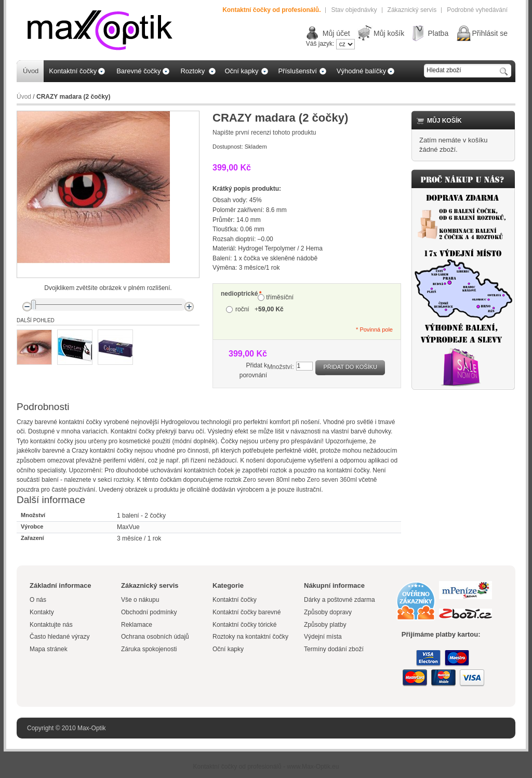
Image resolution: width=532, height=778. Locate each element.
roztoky (124, 480)
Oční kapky (228, 649)
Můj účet (336, 33)
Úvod (24, 97)
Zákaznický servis (412, 10)
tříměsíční (280, 297)
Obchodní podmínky (149, 612)
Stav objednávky (354, 10)
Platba (438, 33)
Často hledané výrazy (59, 637)
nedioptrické (239, 294)
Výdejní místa (323, 637)
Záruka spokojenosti (149, 649)
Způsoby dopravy (328, 612)
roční (260, 309)
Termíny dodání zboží (334, 649)
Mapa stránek (49, 649)
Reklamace (137, 625)
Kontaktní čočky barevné (247, 612)
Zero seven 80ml (266, 480)
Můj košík (389, 33)
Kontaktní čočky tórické (244, 625)
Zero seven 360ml (332, 480)
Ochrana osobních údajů (155, 637)
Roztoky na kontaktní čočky (250, 637)
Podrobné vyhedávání (477, 10)
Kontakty (42, 612)
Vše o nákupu (140, 600)
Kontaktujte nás (51, 625)
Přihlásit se (490, 33)
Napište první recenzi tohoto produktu (264, 133)
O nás (38, 600)
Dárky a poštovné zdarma (340, 600)
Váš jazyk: (320, 44)
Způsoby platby (325, 625)
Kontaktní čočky (235, 600)
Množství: (280, 367)
